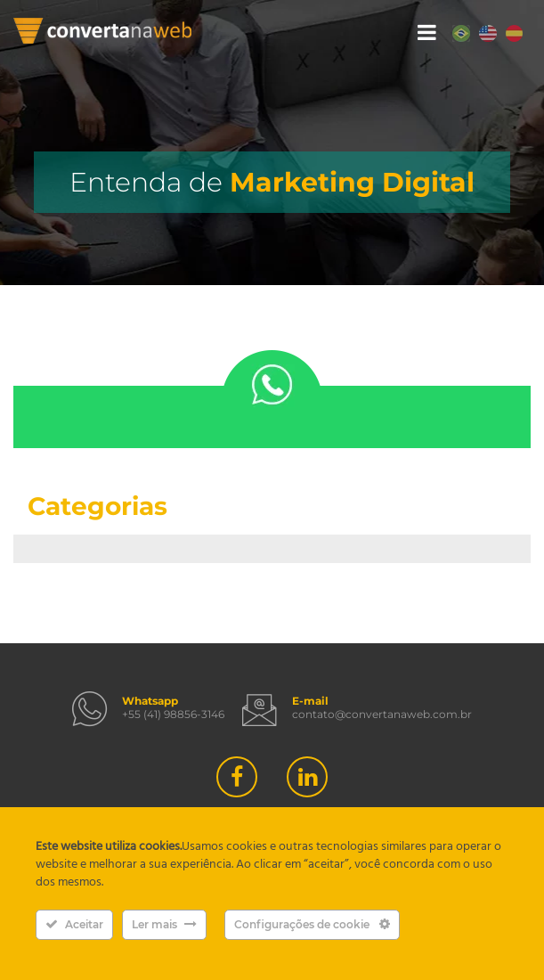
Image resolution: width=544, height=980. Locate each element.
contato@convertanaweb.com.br (382, 714)
